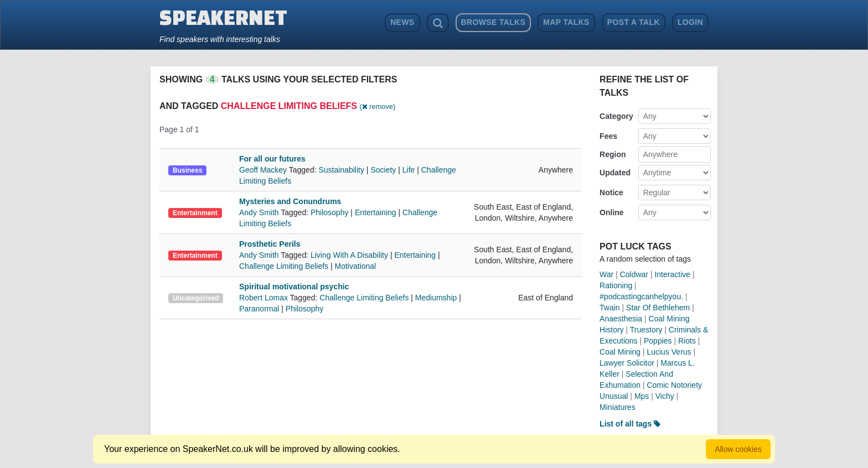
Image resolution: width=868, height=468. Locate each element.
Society (383, 170)
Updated (615, 173)
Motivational (356, 266)
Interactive (672, 274)
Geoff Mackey (264, 170)
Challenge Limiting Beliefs (284, 266)
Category (616, 116)
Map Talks (566, 22)
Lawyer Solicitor (627, 363)
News (402, 22)
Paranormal (259, 309)
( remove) (377, 106)
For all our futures (272, 159)
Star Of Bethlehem (658, 308)
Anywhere (660, 154)
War (606, 274)
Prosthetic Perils (270, 244)
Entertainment (195, 213)
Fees (608, 136)
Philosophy (330, 212)
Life (409, 170)
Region (613, 154)
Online (612, 212)
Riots (687, 341)
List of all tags (630, 424)
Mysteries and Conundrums (290, 201)
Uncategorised (196, 298)
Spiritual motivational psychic (294, 287)
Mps (642, 396)
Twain (610, 308)
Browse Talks (494, 22)
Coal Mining (620, 352)
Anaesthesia (621, 319)
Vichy (665, 396)
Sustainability (341, 170)
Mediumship (436, 298)
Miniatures (618, 407)
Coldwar (634, 274)
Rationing (616, 285)
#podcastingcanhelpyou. (641, 297)
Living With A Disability (349, 255)
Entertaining (376, 212)
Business (187, 170)
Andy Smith (260, 212)
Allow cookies (738, 449)
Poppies (658, 341)
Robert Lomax (265, 298)
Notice (611, 193)
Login (690, 22)
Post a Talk (634, 22)
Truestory (646, 330)
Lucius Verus (669, 352)
